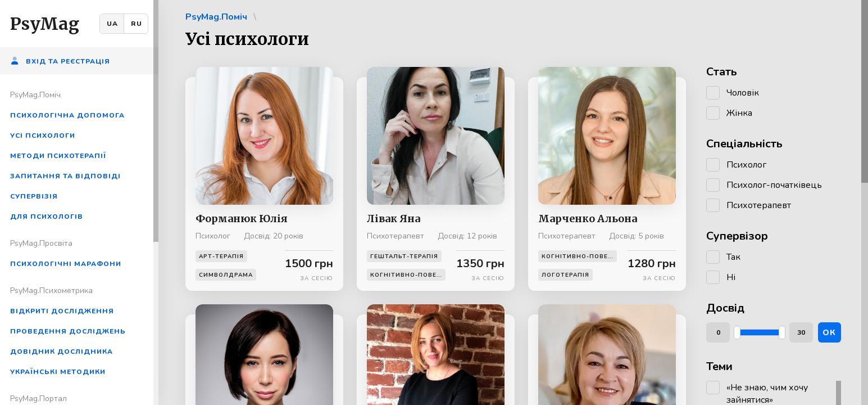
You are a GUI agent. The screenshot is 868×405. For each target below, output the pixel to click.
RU (137, 24)
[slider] (737, 332)
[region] (79, 202)
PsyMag (45, 24)
